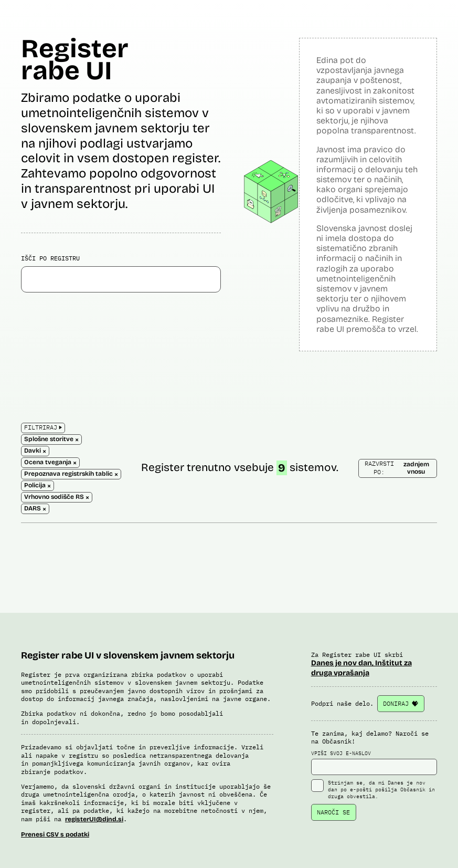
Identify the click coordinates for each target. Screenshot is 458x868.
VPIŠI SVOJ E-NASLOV (374, 762)
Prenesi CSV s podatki (55, 834)
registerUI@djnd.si (94, 819)
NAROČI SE (333, 812)
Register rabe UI (75, 60)
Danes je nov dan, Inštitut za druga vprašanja (361, 668)
